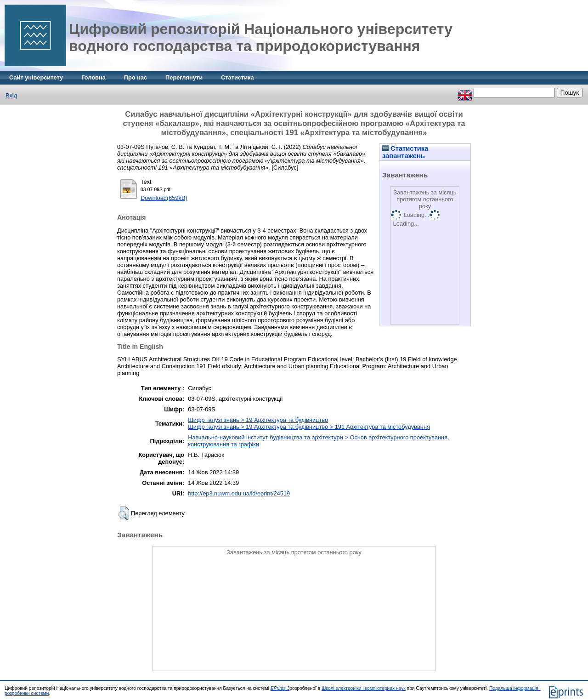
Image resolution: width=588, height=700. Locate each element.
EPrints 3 (280, 688)
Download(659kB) (164, 198)
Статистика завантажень (405, 152)
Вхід (11, 95)
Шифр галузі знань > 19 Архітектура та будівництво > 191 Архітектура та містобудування (309, 427)
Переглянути (184, 77)
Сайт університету (36, 77)
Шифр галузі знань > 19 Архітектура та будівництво (258, 420)
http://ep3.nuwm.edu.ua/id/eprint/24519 (239, 493)
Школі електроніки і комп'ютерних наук (364, 688)
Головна (93, 77)
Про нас (136, 77)
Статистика (237, 77)
